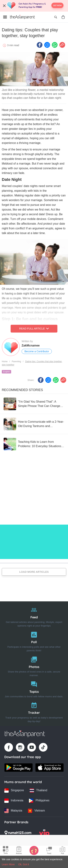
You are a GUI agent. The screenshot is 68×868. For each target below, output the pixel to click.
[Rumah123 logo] (18, 834)
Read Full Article (34, 329)
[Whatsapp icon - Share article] (55, 45)
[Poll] (34, 641)
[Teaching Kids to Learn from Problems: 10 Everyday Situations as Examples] (34, 444)
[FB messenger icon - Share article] (47, 45)
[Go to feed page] (22, 17)
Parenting (16, 362)
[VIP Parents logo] (44, 834)
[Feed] (34, 616)
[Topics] (34, 689)
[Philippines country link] (39, 801)
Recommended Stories (22, 390)
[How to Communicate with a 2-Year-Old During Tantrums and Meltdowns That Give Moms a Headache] (34, 424)
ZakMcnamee (31, 345)
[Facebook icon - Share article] (40, 45)
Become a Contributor (37, 351)
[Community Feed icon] (49, 851)
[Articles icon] (19, 851)
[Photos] (34, 666)
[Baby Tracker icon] (34, 850)
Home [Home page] (5, 362)
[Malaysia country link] (13, 811)
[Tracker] (34, 712)
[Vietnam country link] (36, 811)
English (6, 372)
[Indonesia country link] (14, 801)
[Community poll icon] (62, 851)
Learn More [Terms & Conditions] (8, 864)
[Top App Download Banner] (34, 6)
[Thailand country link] (38, 791)
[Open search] (56, 17)
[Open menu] (5, 17)
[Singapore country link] (14, 791)
